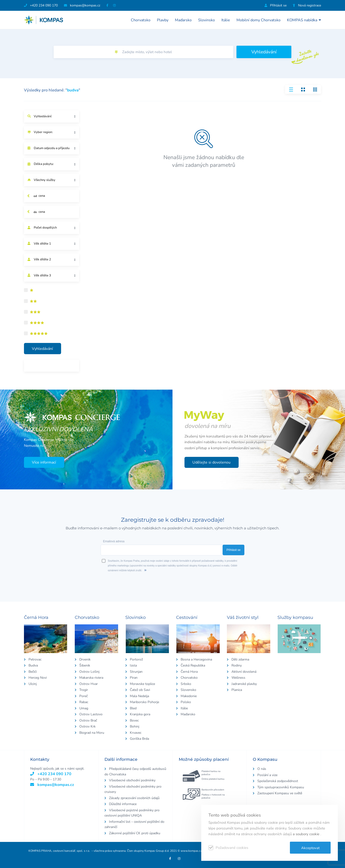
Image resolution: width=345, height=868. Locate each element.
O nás (262, 769)
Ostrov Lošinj (89, 672)
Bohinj (135, 726)
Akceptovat (310, 848)
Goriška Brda (139, 739)
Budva (33, 665)
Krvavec (136, 733)
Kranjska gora (140, 714)
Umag (84, 708)
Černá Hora (189, 672)
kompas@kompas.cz (52, 785)
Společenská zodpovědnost (278, 781)
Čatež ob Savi (140, 690)
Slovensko (188, 690)
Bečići (33, 672)
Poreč (83, 696)
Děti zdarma (240, 659)
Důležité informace (123, 804)
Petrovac (35, 659)
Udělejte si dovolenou (211, 462)
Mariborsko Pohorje (144, 702)
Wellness (238, 678)
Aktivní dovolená (244, 672)
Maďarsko (183, 20)
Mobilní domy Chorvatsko (259, 20)
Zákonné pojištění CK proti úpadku (135, 833)
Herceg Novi (38, 678)
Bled (133, 708)
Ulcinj (33, 684)
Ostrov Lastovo (91, 714)
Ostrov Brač (88, 720)
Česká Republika (193, 665)
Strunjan (136, 672)
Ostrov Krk (87, 726)
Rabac (84, 702)
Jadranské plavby (244, 684)
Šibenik (85, 665)
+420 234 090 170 (41, 5)
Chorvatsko (141, 20)
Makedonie (189, 696)
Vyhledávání (264, 52)
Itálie (226, 20)
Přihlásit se (276, 5)
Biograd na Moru (92, 733)
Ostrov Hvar (89, 684)
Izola (133, 665)
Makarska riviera (91, 678)
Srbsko (186, 684)
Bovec (134, 720)
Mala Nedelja (139, 696)
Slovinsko (207, 20)
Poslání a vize (267, 775)
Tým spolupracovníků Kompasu (281, 787)
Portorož (136, 659)
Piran (134, 678)
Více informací (44, 462)
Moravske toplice (142, 684)
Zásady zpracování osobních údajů (134, 798)
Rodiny (237, 665)
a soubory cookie (307, 834)
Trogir (84, 690)
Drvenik (85, 659)
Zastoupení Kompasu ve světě (280, 793)
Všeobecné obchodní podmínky (132, 780)
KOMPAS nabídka (304, 20)
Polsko (186, 702)
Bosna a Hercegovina (196, 659)
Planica (237, 690)
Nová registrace (307, 5)
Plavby (163, 20)
